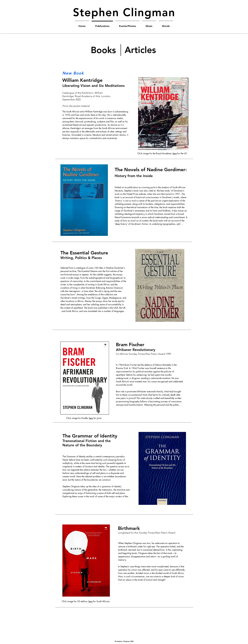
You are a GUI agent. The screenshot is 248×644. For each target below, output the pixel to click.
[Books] (104, 50)
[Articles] (141, 50)
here (175, 153)
